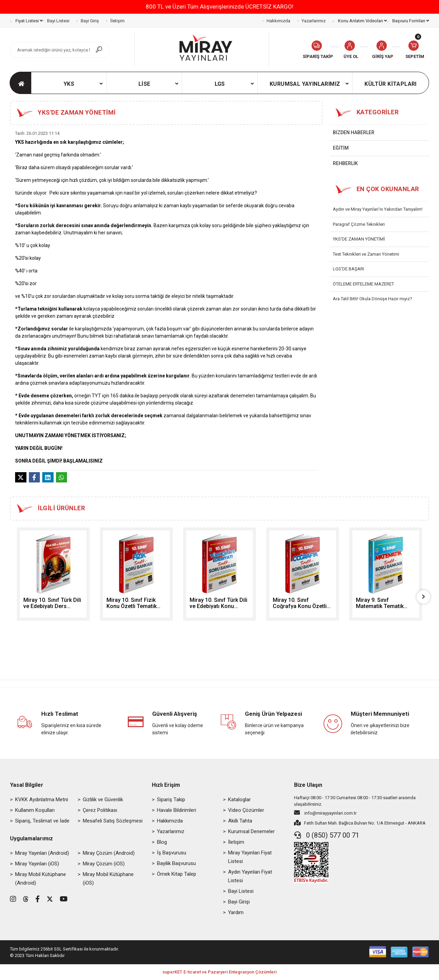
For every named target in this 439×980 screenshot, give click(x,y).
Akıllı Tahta (240, 821)
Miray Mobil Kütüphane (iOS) (108, 879)
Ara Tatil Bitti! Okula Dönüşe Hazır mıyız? (373, 299)
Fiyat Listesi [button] (29, 21)
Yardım (236, 913)
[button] (383, 50)
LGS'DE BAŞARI (348, 269)
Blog (162, 842)
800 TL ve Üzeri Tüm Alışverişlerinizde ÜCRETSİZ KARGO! (219, 7)
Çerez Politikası (100, 810)
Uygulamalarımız (31, 839)
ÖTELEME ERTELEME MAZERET (363, 284)
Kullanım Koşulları (35, 810)
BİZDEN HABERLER (354, 132)
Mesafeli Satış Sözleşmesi (113, 821)
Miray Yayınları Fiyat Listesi (250, 857)
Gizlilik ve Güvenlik (103, 800)
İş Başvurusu (172, 853)
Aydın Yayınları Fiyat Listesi (250, 877)
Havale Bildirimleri (177, 810)
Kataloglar (239, 800)
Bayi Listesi (58, 21)
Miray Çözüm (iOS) (104, 864)
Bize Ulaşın (308, 785)
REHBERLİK (345, 163)
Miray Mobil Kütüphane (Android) (41, 879)
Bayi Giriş (90, 21)
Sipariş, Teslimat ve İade (42, 821)
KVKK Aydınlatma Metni (42, 800)
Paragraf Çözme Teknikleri (359, 224)
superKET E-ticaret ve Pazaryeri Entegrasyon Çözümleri (219, 973)
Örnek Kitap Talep (177, 874)
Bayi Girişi (239, 902)
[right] (424, 597)
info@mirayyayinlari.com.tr (325, 813)
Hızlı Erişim (166, 785)
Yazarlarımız (314, 21)
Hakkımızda (278, 21)
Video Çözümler (246, 810)
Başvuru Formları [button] (410, 21)
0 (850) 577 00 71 (327, 836)
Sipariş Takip (171, 800)
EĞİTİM (341, 148)
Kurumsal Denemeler (251, 832)
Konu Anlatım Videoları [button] (362, 21)
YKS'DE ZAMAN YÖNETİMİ (359, 239)
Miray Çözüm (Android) (109, 853)
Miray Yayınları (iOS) (37, 864)
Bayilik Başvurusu (176, 864)
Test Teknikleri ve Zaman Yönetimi (366, 254)
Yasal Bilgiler (27, 785)
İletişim (117, 21)
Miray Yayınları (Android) (42, 853)
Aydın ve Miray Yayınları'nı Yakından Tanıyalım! (378, 209)
